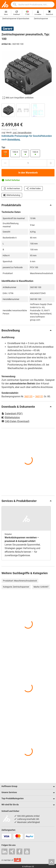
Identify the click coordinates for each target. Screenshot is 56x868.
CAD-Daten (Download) (15, 422)
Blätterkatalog (12, 195)
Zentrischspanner (41, 19)
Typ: (4, 147)
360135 (28, 396)
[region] (28, 110)
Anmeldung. (14, 139)
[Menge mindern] (5, 163)
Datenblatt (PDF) (12, 414)
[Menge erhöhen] (51, 163)
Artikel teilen (33, 188)
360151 (39, 396)
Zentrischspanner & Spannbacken (16, 19)
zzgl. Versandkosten (22, 133)
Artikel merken (12, 188)
